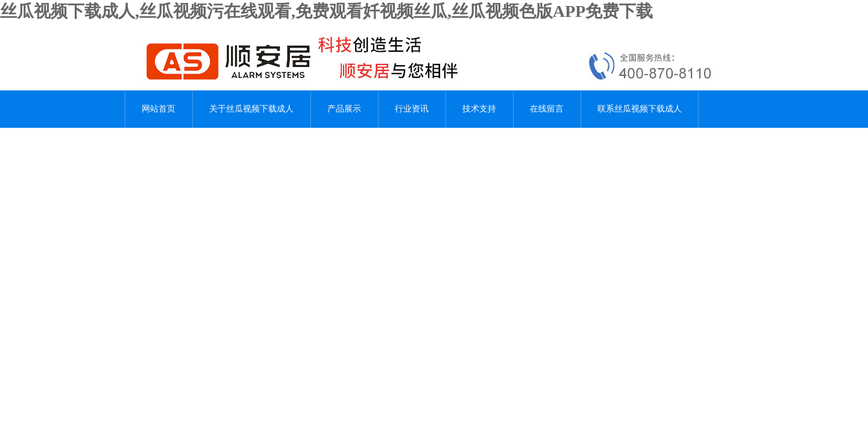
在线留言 (547, 109)
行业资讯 (412, 109)
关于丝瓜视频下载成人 (251, 109)
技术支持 (479, 109)
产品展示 (344, 109)
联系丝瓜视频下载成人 (640, 109)
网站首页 (159, 109)
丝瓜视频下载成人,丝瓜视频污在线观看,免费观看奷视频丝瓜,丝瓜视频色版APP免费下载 (326, 11)
